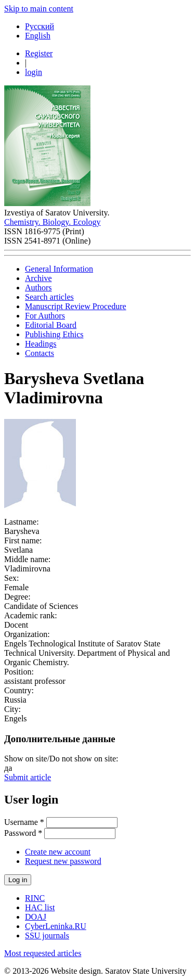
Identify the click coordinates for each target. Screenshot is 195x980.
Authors (38, 288)
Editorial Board (51, 325)
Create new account (58, 852)
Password (23, 833)
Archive (38, 278)
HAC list (40, 907)
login (34, 72)
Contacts (40, 353)
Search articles (49, 297)
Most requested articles (43, 953)
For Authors (45, 316)
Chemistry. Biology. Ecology (52, 222)
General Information (59, 269)
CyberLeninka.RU (56, 926)
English (38, 36)
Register (39, 53)
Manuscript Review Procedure (76, 306)
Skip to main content (39, 9)
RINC (35, 898)
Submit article (28, 777)
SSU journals (47, 936)
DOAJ (36, 917)
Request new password (63, 861)
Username (24, 822)
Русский (40, 26)
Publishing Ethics (54, 334)
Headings (41, 344)
